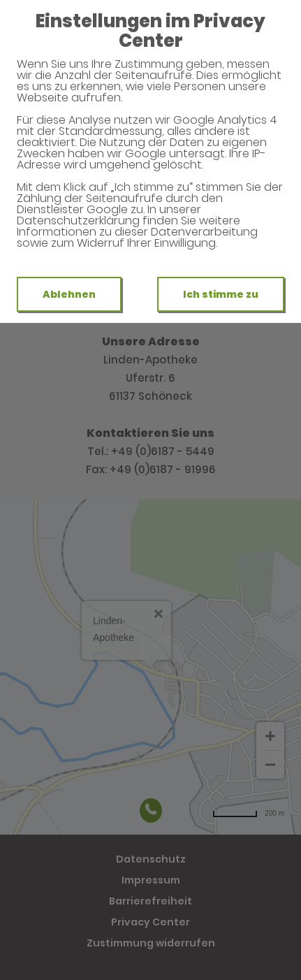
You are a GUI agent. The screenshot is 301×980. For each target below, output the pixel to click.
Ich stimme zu (221, 294)
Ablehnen (69, 294)
